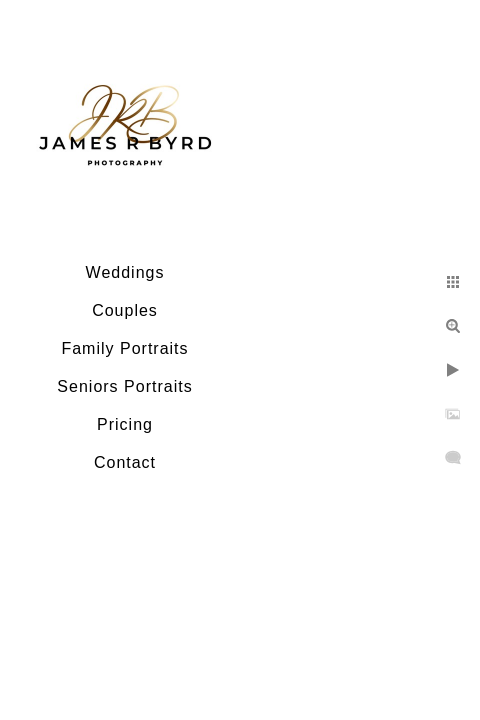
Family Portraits (124, 348)
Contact (125, 462)
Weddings (125, 272)
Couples (125, 310)
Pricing (125, 424)
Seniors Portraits (124, 386)
